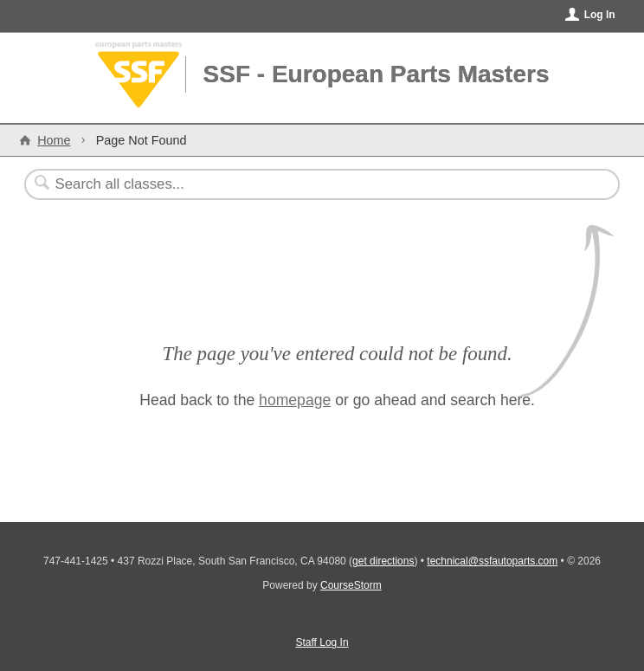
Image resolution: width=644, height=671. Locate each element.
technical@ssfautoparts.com (492, 561)
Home (54, 140)
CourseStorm (351, 585)
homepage (295, 400)
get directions (383, 561)
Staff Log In (322, 642)
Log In (600, 15)
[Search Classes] (280, 184)
